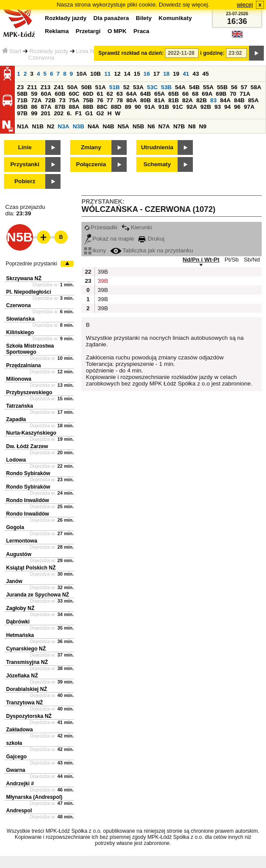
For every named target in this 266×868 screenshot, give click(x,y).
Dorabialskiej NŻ (27, 689)
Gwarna (16, 770)
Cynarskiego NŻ (26, 649)
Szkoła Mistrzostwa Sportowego (30, 349)
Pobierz (25, 181)
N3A (64, 126)
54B (194, 87)
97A (249, 107)
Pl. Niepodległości (29, 292)
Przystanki (25, 164)
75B (88, 100)
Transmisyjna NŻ (27, 662)
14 (127, 74)
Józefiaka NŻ (22, 676)
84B (239, 100)
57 (244, 87)
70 (233, 94)
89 (128, 107)
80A (131, 100)
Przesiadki (101, 227)
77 (110, 100)
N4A (93, 126)
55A (208, 87)
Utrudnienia (157, 147)
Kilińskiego (20, 332)
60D (88, 94)
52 (126, 87)
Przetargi (88, 31)
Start (12, 51)
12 (117, 74)
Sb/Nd (252, 260)
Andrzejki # (20, 784)
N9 (203, 126)
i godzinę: (212, 53)
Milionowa (19, 379)
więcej (245, 5)
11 (107, 74)
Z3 (20, 87)
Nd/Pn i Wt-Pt (201, 260)
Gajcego (16, 757)
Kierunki (136, 227)
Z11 (32, 87)
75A (74, 100)
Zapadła (16, 419)
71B (22, 100)
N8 (192, 126)
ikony (95, 250)
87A (46, 107)
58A (256, 87)
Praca (141, 31)
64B (145, 94)
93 (217, 107)
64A (131, 94)
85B (22, 107)
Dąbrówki (18, 622)
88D (116, 107)
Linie (25, 147)
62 (110, 94)
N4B (109, 126)
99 (34, 113)
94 (227, 107)
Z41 (59, 87)
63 (120, 94)
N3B (79, 126)
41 (186, 74)
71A (245, 94)
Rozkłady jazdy (49, 51)
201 (46, 113)
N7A (164, 126)
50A (72, 87)
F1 (78, 113)
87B (60, 107)
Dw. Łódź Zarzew (27, 446)
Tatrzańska (20, 406)
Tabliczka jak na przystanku (152, 250)
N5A (123, 126)
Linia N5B (89, 51)
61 (100, 94)
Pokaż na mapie (109, 239)
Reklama (57, 31)
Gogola (15, 527)
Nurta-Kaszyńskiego (31, 433)
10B (95, 74)
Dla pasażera (111, 18)
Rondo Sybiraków (28, 473)
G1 (89, 113)
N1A (23, 126)
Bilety (144, 18)
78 (120, 100)
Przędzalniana (24, 365)
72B (50, 100)
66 (186, 94)
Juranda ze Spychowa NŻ (38, 595)
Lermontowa (22, 541)
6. (69, 113)
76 (100, 100)
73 (62, 100)
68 (195, 94)
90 (138, 107)
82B (202, 100)
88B (88, 107)
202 (59, 113)
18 (167, 74)
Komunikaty (175, 18)
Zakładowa (19, 730)
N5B (138, 126)
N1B (38, 126)
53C (152, 87)
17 (157, 74)
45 (206, 74)
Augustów (19, 554)
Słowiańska (20, 319)
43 (196, 74)
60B (60, 94)
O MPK (117, 31)
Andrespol (19, 811)
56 (234, 87)
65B (173, 94)
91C (178, 107)
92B (205, 107)
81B (173, 100)
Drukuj (152, 239)
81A (159, 100)
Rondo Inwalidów (28, 500)
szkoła (14, 743)
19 (176, 74)
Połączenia (91, 164)
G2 (100, 113)
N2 (51, 126)
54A (180, 87)
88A (74, 107)
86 (34, 107)
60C (74, 94)
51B (114, 87)
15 (137, 74)
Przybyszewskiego (29, 392)
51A (101, 87)
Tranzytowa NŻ (25, 703)
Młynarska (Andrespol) (34, 797)
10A (81, 74)
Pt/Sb (232, 260)
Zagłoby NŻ (20, 608)
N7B (179, 126)
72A (36, 100)
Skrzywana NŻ (24, 278)
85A (253, 100)
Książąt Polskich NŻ (31, 568)
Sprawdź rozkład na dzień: (131, 53)
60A (46, 94)
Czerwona (19, 305)
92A (192, 107)
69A (207, 94)
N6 (151, 126)
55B (222, 87)
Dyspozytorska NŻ (29, 716)
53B (166, 87)
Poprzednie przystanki (31, 264)
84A (225, 100)
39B (102, 272)
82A (188, 100)
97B (22, 113)
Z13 (45, 87)
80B (145, 100)
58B (22, 94)
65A (159, 94)
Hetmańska (20, 635)
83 (214, 100)
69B (221, 94)
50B (86, 87)
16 (147, 74)
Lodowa (16, 460)
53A (138, 87)
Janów (14, 581)
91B (164, 107)
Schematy (157, 164)
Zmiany (91, 147)
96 (237, 107)
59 (34, 94)
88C (102, 107)
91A (150, 107)
